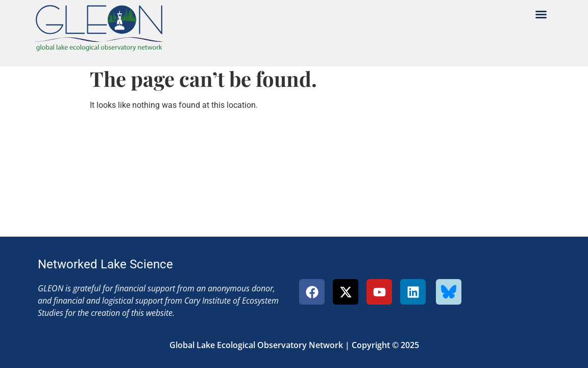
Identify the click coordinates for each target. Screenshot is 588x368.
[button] (541, 14)
